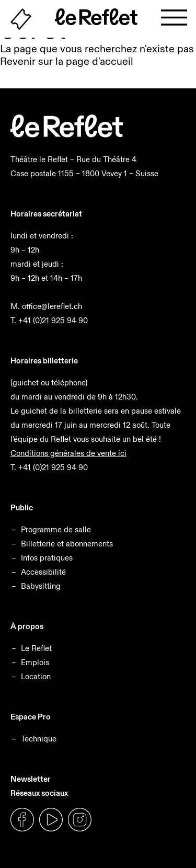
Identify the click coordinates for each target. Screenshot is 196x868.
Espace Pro (31, 717)
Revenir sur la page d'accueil (67, 61)
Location (36, 676)
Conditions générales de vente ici (68, 453)
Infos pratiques (47, 558)
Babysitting (41, 586)
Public (22, 507)
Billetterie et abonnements (67, 544)
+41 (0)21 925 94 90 (53, 320)
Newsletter (31, 779)
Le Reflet (36, 648)
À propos (27, 626)
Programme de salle (56, 529)
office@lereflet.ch (52, 306)
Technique (39, 739)
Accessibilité (43, 572)
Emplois (35, 662)
